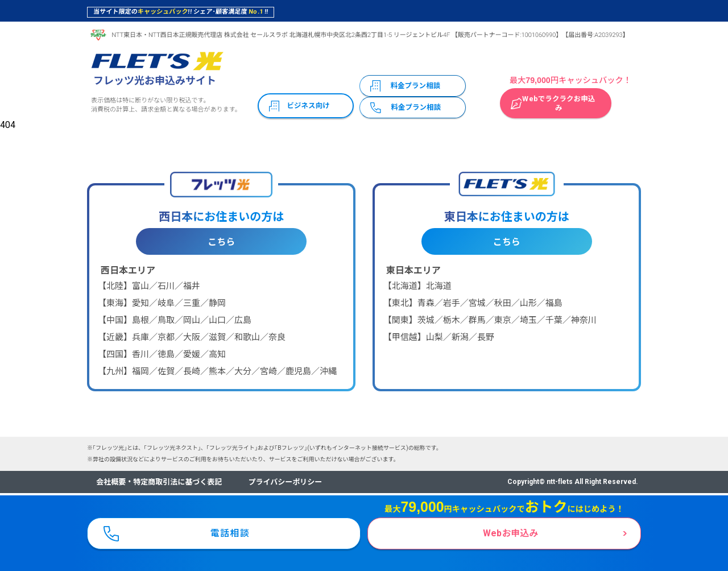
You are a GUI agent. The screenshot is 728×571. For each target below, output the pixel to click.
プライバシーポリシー (286, 482)
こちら (221, 242)
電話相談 (230, 532)
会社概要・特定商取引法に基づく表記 (159, 482)
